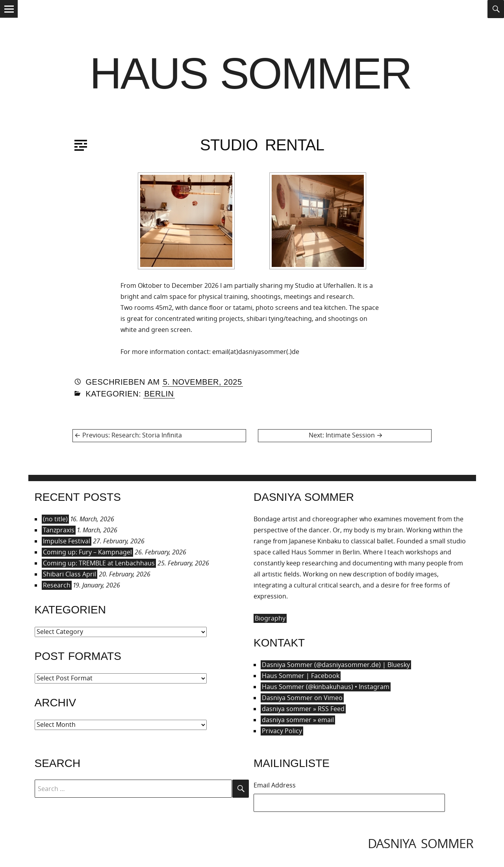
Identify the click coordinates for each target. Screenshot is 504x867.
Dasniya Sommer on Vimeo (302, 698)
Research (57, 585)
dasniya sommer (421, 843)
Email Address (275, 785)
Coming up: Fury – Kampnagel (87, 552)
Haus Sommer (250, 73)
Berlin (159, 394)
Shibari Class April (69, 574)
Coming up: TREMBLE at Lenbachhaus (99, 563)
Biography (270, 618)
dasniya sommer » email (298, 720)
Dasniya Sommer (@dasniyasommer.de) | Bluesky (336, 665)
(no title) (55, 519)
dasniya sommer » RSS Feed (303, 709)
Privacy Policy (282, 731)
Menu (9, 17)
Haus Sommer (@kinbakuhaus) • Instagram (326, 687)
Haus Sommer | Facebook (301, 676)
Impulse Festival (67, 541)
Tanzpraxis (59, 530)
